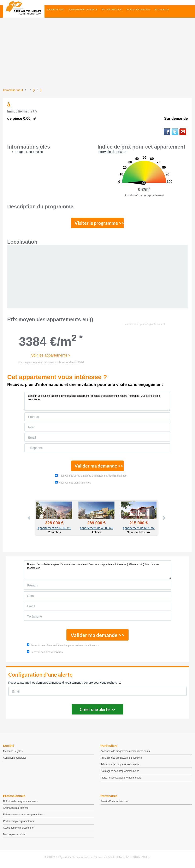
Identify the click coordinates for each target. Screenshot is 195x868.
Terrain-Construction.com (114, 803)
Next (164, 520)
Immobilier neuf (55, 9)
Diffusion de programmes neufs (20, 803)
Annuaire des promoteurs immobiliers (121, 759)
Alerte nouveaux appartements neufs (121, 779)
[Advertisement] (97, 57)
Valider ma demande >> (98, 467)
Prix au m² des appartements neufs (120, 766)
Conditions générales (15, 759)
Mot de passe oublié (14, 836)
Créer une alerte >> (98, 711)
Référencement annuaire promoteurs (23, 816)
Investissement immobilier (83, 9)
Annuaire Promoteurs (138, 9)
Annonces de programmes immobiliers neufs (125, 753)
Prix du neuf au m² (112, 9)
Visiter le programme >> (98, 224)
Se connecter (162, 9)
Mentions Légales (13, 753)
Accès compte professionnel (19, 829)
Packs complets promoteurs (18, 823)
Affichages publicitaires (16, 810)
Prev (29, 520)
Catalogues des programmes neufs (120, 773)
